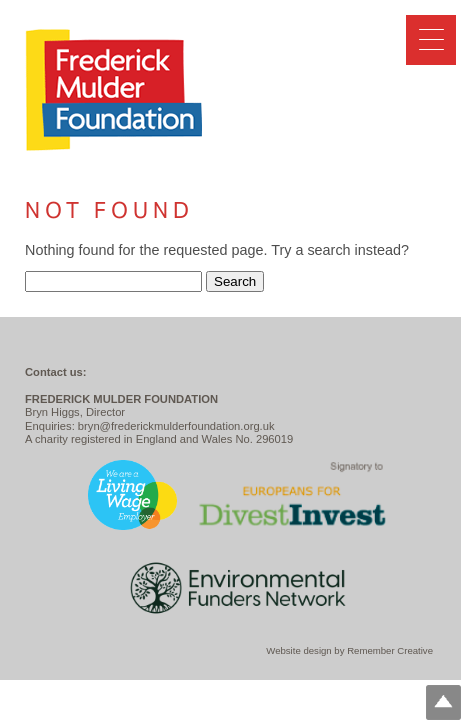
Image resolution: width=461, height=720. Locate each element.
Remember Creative (390, 650)
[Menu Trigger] (431, 40)
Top (443, 702)
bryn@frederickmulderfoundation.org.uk (176, 426)
